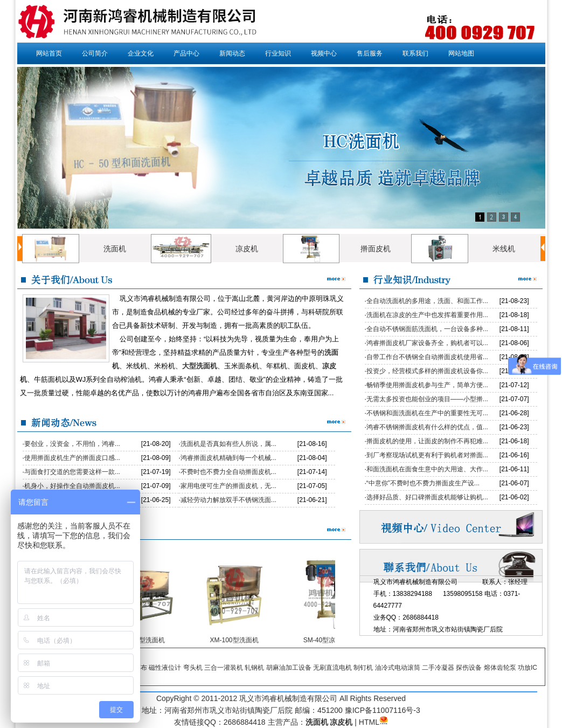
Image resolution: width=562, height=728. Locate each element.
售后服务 (370, 53)
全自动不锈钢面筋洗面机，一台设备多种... (427, 329)
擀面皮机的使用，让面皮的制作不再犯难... (427, 441)
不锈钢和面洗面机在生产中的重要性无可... (427, 413)
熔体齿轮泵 (500, 668)
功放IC (528, 668)
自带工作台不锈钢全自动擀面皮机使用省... (427, 357)
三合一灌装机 (224, 668)
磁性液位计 (165, 668)
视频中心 (324, 53)
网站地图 (461, 53)
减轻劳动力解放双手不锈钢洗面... (228, 500)
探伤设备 (469, 668)
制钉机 (363, 668)
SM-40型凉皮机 (328, 640)
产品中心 (186, 53)
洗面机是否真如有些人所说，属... (228, 444)
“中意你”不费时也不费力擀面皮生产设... (423, 483)
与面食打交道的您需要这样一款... (72, 472)
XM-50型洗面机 (145, 640)
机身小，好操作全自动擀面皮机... (72, 486)
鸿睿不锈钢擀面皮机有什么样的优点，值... (427, 427)
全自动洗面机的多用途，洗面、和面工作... (427, 301)
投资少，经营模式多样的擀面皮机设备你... (427, 371)
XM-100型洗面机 (237, 640)
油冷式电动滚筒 (398, 668)
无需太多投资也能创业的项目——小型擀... (427, 399)
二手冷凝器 (438, 668)
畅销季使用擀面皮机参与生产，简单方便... (427, 385)
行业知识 (278, 53)
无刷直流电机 (332, 668)
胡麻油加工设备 (289, 668)
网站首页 (49, 53)
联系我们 (415, 53)
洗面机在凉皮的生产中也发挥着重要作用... (427, 315)
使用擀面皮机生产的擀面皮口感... (72, 458)
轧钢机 (254, 668)
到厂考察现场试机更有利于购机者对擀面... (427, 455)
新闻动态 (232, 53)
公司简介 (95, 53)
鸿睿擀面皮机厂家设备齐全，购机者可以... (427, 343)
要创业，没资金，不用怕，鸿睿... (72, 444)
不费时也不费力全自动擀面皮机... (228, 472)
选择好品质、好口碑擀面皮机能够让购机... (427, 497)
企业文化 (141, 53)
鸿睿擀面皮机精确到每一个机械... (228, 458)
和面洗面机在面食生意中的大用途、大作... (427, 469)
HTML (369, 722)
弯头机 (193, 668)
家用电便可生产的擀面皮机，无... (228, 486)
